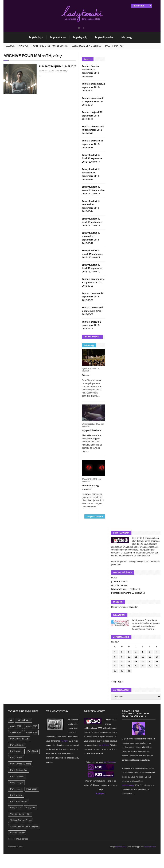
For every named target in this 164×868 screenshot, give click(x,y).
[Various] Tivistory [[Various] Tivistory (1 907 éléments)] (17, 833)
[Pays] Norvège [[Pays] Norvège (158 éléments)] (16, 795)
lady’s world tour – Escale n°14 (126, 589)
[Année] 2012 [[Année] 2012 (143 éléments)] (15, 726)
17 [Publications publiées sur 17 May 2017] (129, 662)
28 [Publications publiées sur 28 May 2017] (157, 666)
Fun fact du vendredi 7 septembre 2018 (93, 309)
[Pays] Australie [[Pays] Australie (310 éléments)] (16, 751)
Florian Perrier (150, 847)
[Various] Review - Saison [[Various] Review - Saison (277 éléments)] (21, 820)
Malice (114, 578)
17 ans (126, 547)
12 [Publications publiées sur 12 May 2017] (143, 657)
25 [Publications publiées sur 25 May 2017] (136, 666)
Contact (119, 46)
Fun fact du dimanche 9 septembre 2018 (93, 281)
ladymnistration (58, 37)
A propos (24, 46)
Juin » (120, 682)
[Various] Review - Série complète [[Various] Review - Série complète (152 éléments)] (24, 826)
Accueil (10, 46)
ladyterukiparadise (104, 37)
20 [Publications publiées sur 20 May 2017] (150, 662)
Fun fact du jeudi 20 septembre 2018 (92, 114)
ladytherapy (127, 37)
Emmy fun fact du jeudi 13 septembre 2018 (92, 222)
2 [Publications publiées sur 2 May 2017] (122, 652)
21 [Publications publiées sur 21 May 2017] (157, 662)
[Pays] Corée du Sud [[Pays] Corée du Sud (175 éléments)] (19, 770)
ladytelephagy (36, 37)
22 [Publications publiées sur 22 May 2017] (115, 666)
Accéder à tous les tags (18, 839)
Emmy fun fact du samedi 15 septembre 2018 (93, 190)
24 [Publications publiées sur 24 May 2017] (129, 666)
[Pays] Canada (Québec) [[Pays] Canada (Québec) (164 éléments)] (20, 764)
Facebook (84, 28)
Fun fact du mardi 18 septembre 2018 (93, 142)
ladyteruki (85, 371)
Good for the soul (119, 585)
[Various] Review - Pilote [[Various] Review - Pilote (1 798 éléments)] (20, 814)
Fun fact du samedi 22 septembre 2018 (93, 85)
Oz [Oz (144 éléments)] (11, 720)
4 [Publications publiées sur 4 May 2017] (136, 652)
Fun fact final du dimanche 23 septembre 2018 (91, 69)
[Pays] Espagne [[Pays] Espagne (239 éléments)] (16, 783)
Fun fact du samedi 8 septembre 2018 (93, 295)
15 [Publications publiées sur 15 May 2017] (115, 662)
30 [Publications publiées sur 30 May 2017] (122, 671)
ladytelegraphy (80, 37)
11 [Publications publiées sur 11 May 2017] (136, 657)
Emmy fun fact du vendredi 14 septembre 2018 (91, 204)
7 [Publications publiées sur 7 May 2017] (157, 652)
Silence (86, 375)
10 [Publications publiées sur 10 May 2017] (129, 657)
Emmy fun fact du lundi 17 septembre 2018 (92, 158)
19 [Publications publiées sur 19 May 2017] (143, 662)
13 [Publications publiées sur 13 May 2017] (150, 657)
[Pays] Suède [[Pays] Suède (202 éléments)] (15, 808)
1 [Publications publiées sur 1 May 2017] (115, 652)
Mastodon (133, 607)
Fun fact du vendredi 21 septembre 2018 (93, 100)
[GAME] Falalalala (120, 582)
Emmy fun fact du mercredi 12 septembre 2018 (91, 236)
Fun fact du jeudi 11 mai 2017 (57, 66)
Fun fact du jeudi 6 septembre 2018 (92, 323)
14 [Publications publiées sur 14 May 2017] (157, 657)
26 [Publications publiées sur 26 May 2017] (143, 666)
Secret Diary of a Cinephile (86, 46)
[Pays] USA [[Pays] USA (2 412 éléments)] (31, 808)
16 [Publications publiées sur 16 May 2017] (122, 662)
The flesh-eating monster (90, 487)
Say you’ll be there (91, 430)
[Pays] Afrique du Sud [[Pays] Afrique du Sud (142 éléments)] (19, 739)
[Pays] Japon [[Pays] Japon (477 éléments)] (32, 789)
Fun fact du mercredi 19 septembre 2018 (93, 128)
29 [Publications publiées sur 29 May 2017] (115, 671)
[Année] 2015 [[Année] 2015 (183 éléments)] (31, 726)
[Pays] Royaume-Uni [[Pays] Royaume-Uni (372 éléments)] (19, 801)
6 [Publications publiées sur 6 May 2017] (150, 652)
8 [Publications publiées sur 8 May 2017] (115, 657)
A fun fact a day (61, 71)
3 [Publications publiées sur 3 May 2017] (129, 652)
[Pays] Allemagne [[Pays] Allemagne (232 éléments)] (17, 745)
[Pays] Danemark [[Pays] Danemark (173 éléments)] (17, 776)
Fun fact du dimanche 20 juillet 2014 (128, 593)
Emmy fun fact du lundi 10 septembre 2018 (92, 268)
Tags (107, 46)
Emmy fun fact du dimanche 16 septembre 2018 (91, 172)
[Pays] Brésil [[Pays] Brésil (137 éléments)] (33, 751)
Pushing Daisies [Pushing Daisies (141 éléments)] (24, 720)
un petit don (126, 553)
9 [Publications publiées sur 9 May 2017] (122, 657)
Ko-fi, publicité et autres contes (50, 46)
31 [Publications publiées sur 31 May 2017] (129, 671)
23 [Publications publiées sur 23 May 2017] (122, 666)
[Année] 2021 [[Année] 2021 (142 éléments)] (31, 732)
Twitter (79, 28)
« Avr (114, 682)
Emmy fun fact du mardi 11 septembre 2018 (93, 254)
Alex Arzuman (121, 847)
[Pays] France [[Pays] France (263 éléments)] (16, 789)
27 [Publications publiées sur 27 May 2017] (150, 666)
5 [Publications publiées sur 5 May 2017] (143, 652)
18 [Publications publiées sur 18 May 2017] (136, 662)
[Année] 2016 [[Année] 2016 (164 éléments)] (15, 732)
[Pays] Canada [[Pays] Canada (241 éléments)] (16, 757)
